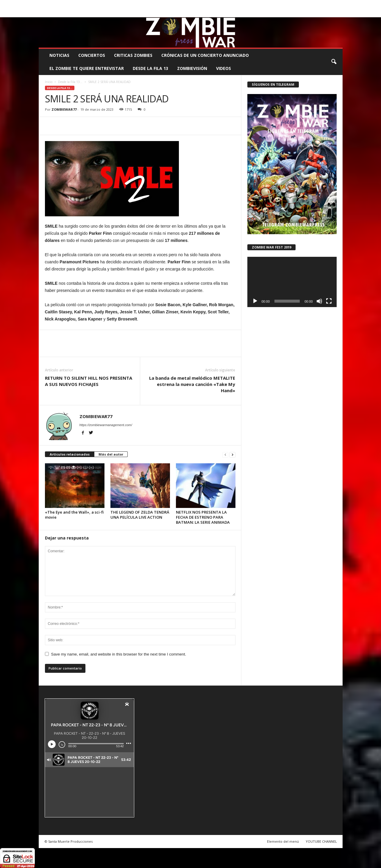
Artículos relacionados (70, 454)
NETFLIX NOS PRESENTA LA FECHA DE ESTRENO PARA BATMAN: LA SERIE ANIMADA (203, 517)
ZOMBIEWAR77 (64, 109)
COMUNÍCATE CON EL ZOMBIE (197, 4)
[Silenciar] (319, 301)
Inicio (49, 82)
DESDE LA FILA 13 (150, 68)
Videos (224, 68)
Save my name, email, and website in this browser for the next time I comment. (119, 654)
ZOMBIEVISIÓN (192, 68)
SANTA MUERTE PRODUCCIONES (139, 4)
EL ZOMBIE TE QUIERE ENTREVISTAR (87, 68)
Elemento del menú (283, 841)
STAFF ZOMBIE (239, 4)
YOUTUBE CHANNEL (321, 841)
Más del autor (111, 454)
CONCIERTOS (92, 55)
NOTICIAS (59, 55)
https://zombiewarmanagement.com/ (106, 425)
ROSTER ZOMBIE (294, 4)
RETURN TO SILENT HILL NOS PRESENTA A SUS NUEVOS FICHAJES (89, 381)
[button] (334, 62)
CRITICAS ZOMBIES (133, 55)
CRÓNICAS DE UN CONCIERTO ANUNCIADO (205, 55)
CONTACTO (265, 4)
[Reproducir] (255, 301)
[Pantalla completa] (329, 301)
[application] (292, 282)
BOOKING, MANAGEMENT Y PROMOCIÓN (73, 4)
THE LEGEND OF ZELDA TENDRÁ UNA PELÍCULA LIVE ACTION (140, 515)
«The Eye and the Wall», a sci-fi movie (74, 515)
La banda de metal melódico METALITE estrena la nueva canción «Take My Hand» (192, 384)
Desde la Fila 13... (70, 82)
